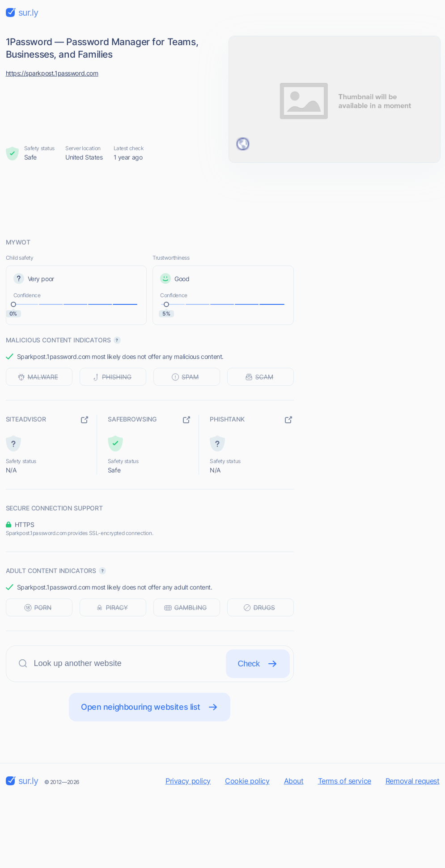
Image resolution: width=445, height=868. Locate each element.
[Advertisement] (223, 200)
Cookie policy (247, 781)
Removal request (413, 781)
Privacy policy (188, 781)
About (294, 781)
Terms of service (345, 781)
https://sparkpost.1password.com (52, 73)
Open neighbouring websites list (150, 707)
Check (258, 664)
